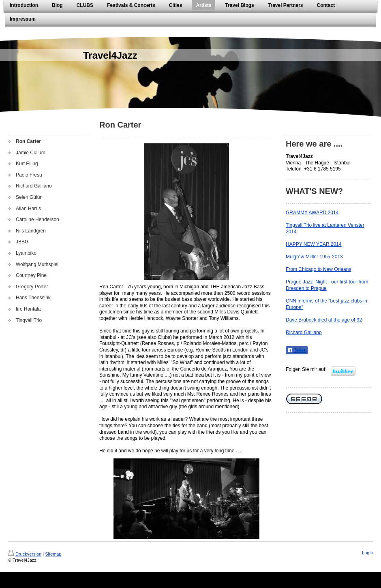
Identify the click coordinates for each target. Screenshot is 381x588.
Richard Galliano (304, 332)
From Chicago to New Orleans (318, 269)
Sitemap (53, 554)
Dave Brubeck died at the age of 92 (324, 320)
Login (367, 553)
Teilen (297, 350)
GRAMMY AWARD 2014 (312, 213)
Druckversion (25, 554)
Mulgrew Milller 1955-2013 (314, 257)
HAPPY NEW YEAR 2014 (314, 244)
